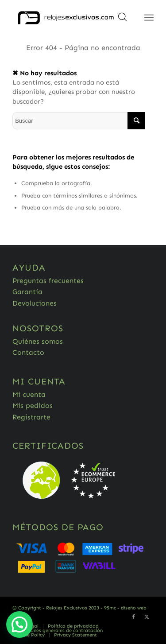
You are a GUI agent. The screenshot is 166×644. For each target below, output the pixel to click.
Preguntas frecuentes (48, 281)
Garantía (27, 292)
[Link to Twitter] (147, 617)
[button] (19, 625)
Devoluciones (35, 303)
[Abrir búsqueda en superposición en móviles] (123, 20)
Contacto (28, 352)
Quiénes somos (38, 341)
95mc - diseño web (125, 608)
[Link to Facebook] (134, 617)
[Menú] (149, 18)
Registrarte (31, 417)
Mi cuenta (29, 394)
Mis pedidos (33, 405)
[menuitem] (73, 626)
